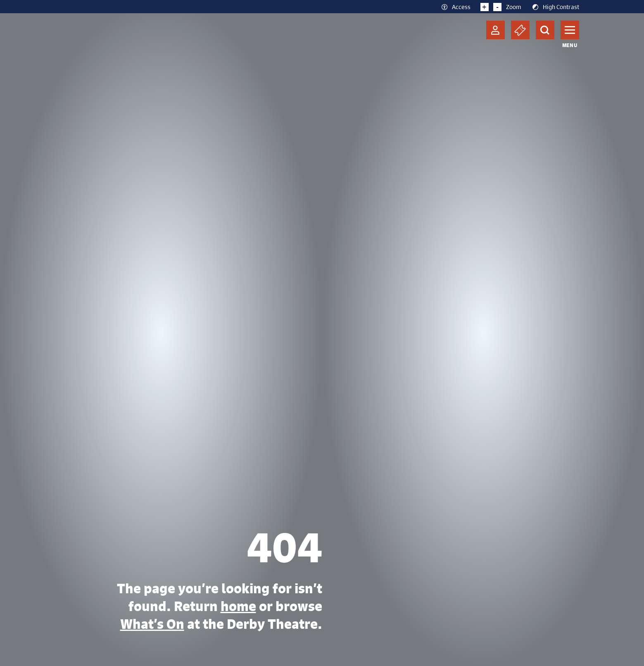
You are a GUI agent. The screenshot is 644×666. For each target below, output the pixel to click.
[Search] (545, 30)
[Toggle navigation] (570, 30)
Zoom (501, 7)
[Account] (495, 30)
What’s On (152, 624)
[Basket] (520, 30)
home (238, 606)
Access (455, 7)
